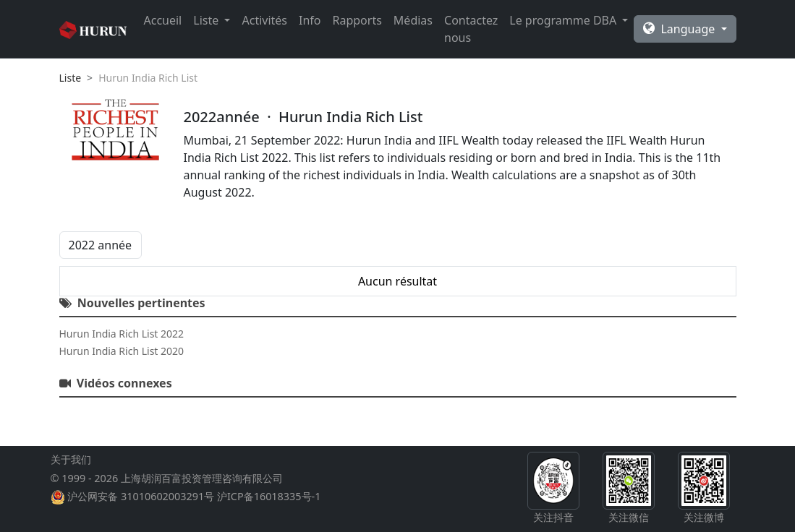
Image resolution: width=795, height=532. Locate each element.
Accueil (163, 20)
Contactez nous (471, 29)
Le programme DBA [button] (564, 20)
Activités (264, 20)
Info (310, 20)
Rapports (357, 20)
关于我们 (71, 459)
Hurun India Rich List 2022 (122, 334)
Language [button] (680, 29)
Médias (413, 20)
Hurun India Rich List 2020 (122, 351)
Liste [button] (207, 20)
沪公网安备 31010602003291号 (141, 496)
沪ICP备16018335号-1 (269, 496)
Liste (71, 78)
